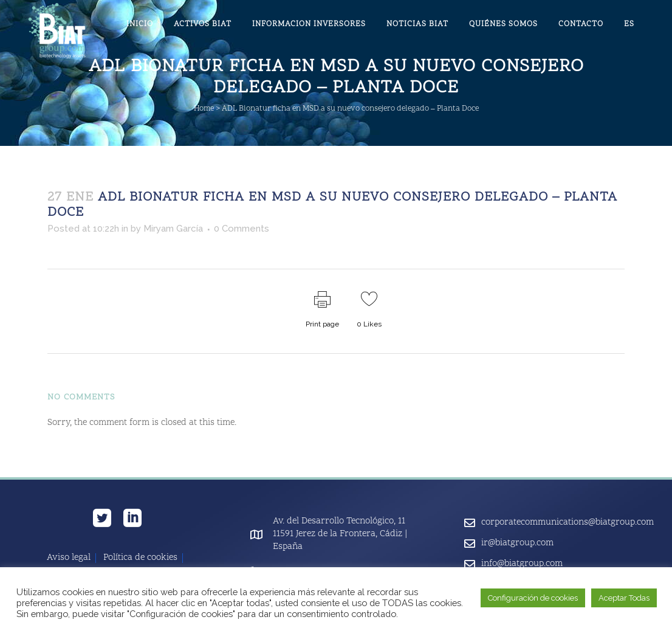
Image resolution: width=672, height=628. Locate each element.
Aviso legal (69, 558)
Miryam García (173, 229)
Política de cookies (140, 558)
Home (204, 109)
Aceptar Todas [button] (624, 598)
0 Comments (242, 229)
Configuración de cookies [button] (533, 598)
